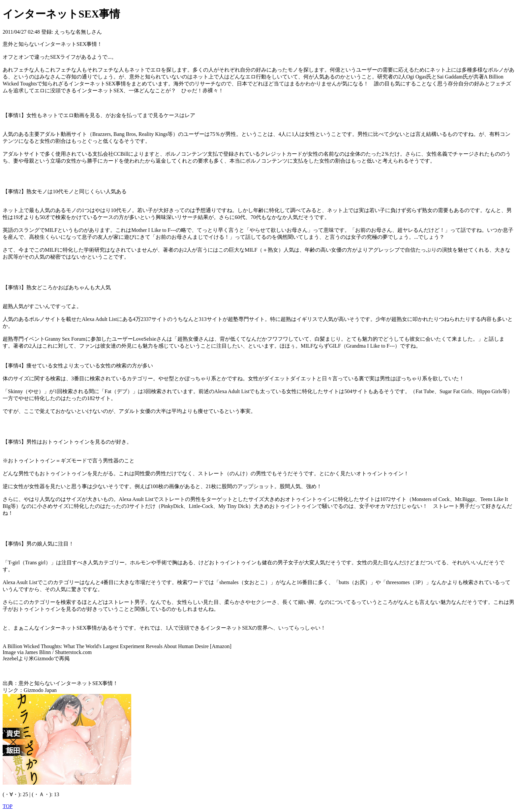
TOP (8, 806)
